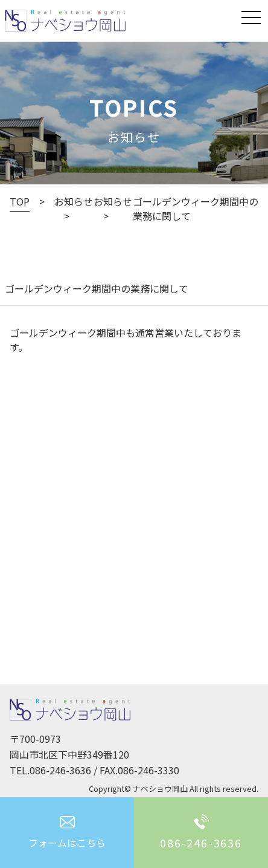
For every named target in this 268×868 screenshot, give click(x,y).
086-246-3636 (60, 770)
